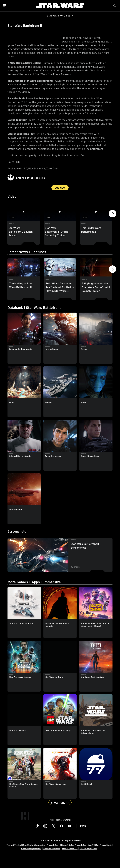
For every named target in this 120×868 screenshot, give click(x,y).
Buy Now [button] (60, 199)
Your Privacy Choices (88, 860)
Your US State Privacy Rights (100, 856)
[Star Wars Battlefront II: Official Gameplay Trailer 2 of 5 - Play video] (60, 223)
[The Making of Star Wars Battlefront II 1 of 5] (24, 279)
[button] (112, 226)
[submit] (115, 6)
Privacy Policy (52, 856)
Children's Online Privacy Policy (73, 856)
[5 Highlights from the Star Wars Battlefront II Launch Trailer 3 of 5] (96, 279)
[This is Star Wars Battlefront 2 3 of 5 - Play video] (96, 223)
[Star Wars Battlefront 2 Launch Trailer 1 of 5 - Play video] (24, 223)
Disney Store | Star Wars (31, 860)
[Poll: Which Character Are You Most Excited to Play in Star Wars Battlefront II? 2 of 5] (60, 279)
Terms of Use (12, 856)
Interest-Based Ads (70, 860)
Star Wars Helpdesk (52, 860)
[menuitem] (5, 6)
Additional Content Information (32, 856)
